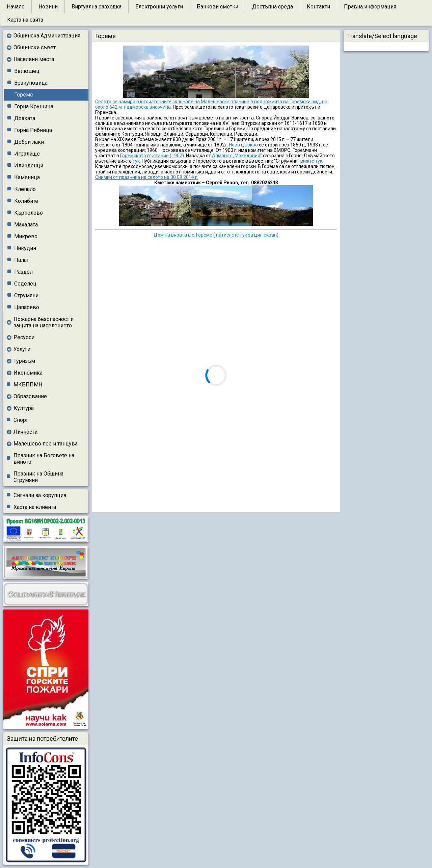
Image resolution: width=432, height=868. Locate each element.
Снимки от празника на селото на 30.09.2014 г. (147, 177)
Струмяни (26, 295)
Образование (30, 396)
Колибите (26, 201)
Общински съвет (35, 47)
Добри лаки (29, 142)
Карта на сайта (25, 20)
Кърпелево (29, 213)
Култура (24, 408)
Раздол (23, 272)
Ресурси (24, 337)
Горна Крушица (34, 106)
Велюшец (27, 71)
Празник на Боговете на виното (44, 459)
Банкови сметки (218, 7)
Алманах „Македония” (237, 156)
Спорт (21, 420)
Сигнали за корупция (40, 495)
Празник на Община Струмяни (38, 477)
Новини (48, 7)
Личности (25, 432)
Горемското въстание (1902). (153, 156)
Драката (25, 118)
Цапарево (27, 307)
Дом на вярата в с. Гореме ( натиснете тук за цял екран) (216, 235)
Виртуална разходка (97, 7)
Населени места (34, 59)
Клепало (25, 189)
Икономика (28, 373)
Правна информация (370, 7)
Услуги (22, 349)
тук (136, 161)
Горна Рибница (33, 130)
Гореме (24, 95)
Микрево (26, 236)
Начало (16, 7)
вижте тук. (312, 161)
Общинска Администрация (47, 36)
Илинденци (29, 166)
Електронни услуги (159, 7)
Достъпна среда (273, 7)
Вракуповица (31, 83)
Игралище (27, 154)
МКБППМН (28, 385)
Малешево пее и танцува (46, 444)
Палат (22, 260)
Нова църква (243, 145)
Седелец (25, 284)
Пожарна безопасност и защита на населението (44, 322)
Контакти (318, 7)
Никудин (25, 248)
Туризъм (24, 361)
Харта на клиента (35, 507)
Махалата (26, 225)
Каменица (27, 177)
